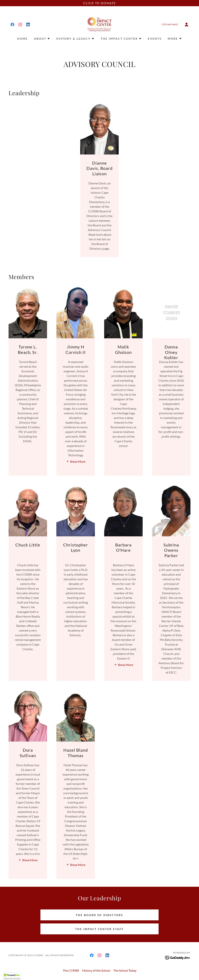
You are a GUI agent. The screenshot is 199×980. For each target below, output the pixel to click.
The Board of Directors (100, 915)
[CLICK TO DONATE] (99, 3)
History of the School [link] (96, 970)
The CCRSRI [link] (71, 970)
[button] (187, 24)
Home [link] (22, 39)
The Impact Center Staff (100, 929)
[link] (12, 24)
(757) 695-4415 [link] (170, 24)
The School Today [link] (125, 970)
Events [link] (155, 39)
